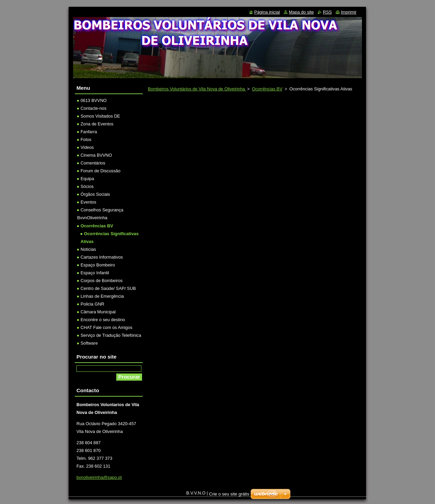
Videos (87, 147)
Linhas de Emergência (102, 296)
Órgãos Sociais (95, 194)
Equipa (87, 179)
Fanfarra (89, 132)
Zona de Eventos (97, 124)
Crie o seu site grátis (229, 494)
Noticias (88, 249)
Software (89, 343)
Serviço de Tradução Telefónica (111, 335)
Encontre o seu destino (103, 320)
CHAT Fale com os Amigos (106, 327)
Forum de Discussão (100, 171)
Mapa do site (301, 12)
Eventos (88, 202)
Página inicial (267, 12)
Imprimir (349, 12)
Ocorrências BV (267, 89)
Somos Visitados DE (100, 116)
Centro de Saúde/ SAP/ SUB (108, 288)
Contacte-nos (93, 108)
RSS (327, 12)
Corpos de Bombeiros (102, 281)
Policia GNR (92, 304)
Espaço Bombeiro (98, 265)
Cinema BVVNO (96, 155)
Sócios (87, 186)
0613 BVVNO (94, 100)
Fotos (86, 140)
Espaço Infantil (95, 273)
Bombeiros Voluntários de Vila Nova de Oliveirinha (197, 89)
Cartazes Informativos (102, 257)
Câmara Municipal (98, 312)
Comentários (93, 163)
